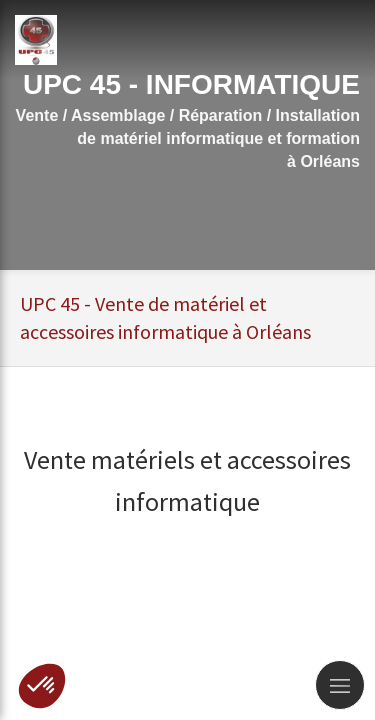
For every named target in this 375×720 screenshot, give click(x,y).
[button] (42, 686)
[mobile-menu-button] (340, 685)
